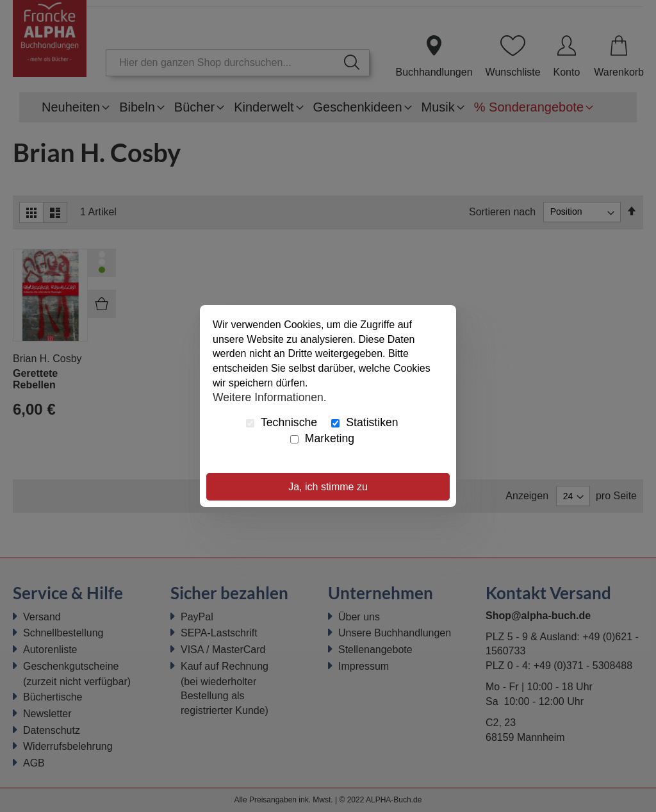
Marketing (322, 438)
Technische (282, 422)
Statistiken (365, 422)
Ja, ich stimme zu (328, 487)
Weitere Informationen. (270, 397)
